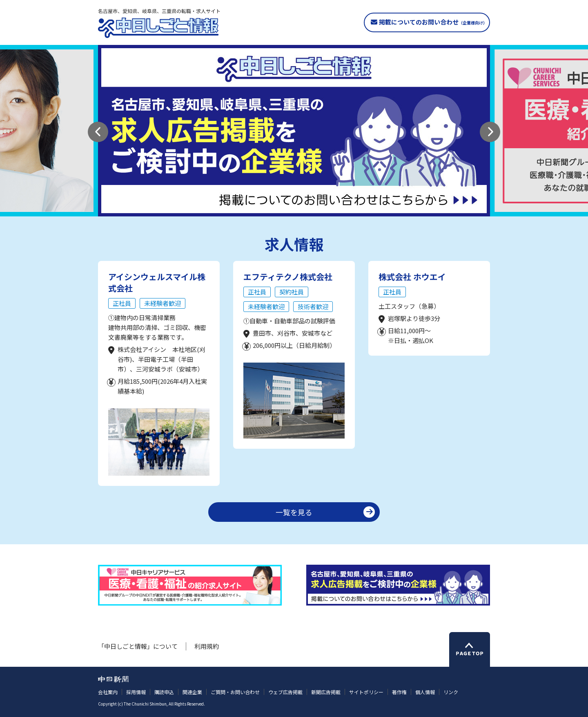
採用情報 (136, 692)
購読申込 (164, 692)
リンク (451, 692)
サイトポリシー (366, 692)
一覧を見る (294, 512)
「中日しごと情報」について (138, 646)
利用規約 (207, 646)
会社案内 (108, 692)
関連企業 (192, 692)
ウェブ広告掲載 (285, 692)
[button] (98, 132)
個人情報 (425, 692)
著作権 (399, 692)
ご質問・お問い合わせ (235, 692)
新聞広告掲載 (326, 692)
